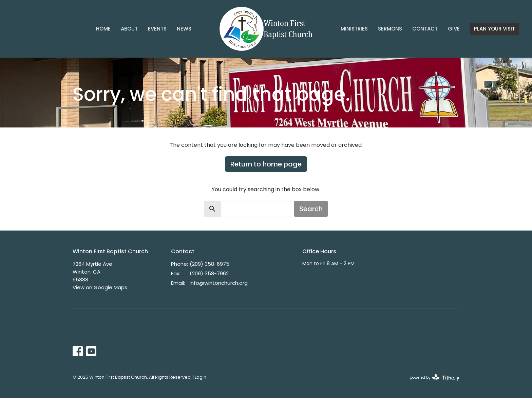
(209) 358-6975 (210, 264)
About (129, 29)
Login (201, 377)
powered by (435, 377)
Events (157, 29)
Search (311, 209)
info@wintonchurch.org (219, 283)
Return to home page (266, 164)
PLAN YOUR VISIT (495, 29)
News (184, 29)
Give (454, 29)
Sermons (390, 29)
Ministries (354, 29)
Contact (425, 29)
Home (103, 29)
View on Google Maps (100, 287)
